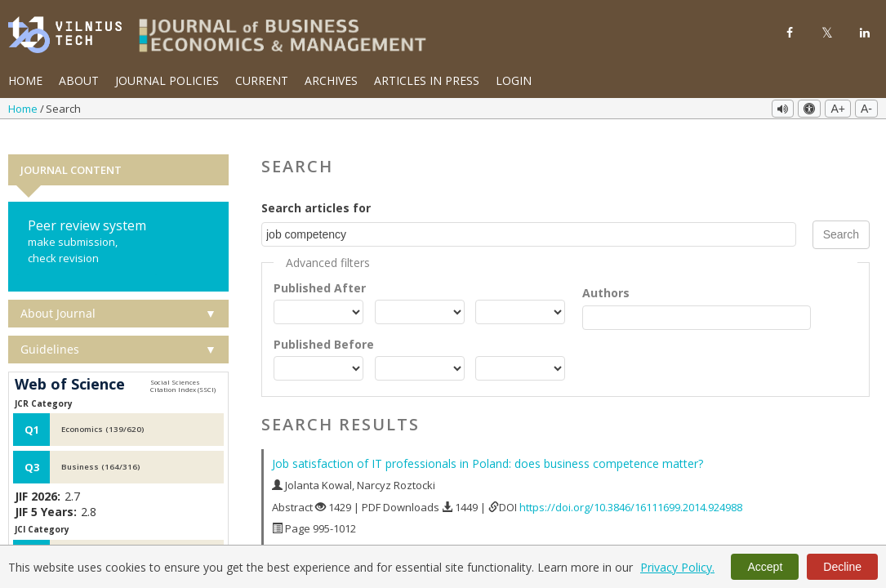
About (79, 80)
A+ (838, 109)
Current (262, 80)
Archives (331, 80)
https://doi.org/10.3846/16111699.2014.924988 (631, 488)
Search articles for (316, 188)
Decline (842, 567)
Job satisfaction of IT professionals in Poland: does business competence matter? (488, 445)
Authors (606, 273)
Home (25, 80)
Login (514, 80)
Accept (765, 567)
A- (866, 109)
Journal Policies (167, 80)
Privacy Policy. (677, 567)
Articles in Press (427, 80)
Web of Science (70, 366)
